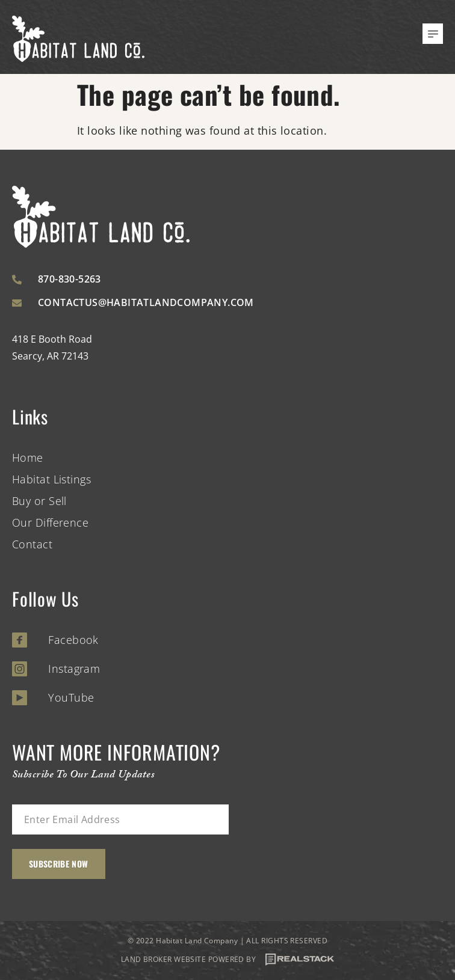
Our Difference (50, 522)
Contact (32, 544)
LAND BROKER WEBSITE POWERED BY (228, 960)
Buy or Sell (39, 501)
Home (28, 458)
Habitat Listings (51, 479)
